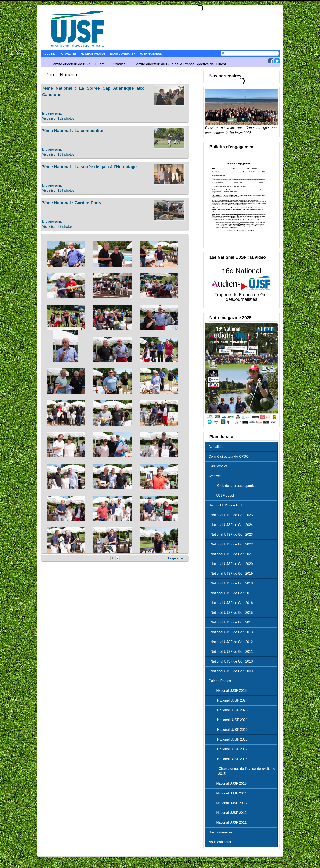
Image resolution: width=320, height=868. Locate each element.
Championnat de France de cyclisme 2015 (243, 771)
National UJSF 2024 (229, 700)
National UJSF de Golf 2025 (232, 515)
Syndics (119, 64)
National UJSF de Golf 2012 (232, 642)
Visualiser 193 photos (58, 154)
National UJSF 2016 (229, 759)
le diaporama (52, 113)
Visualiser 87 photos (57, 227)
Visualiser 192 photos (58, 118)
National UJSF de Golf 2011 (232, 652)
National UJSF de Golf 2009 (232, 671)
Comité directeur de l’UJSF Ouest (78, 64)
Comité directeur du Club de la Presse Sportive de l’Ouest (180, 64)
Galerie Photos (93, 54)
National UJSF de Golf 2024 (232, 525)
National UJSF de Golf (225, 505)
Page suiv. (176, 558)
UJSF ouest (222, 496)
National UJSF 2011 (229, 823)
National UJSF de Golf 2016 (232, 603)
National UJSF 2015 (229, 783)
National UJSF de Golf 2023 (232, 535)
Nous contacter (123, 54)
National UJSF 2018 (229, 739)
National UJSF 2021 (229, 720)
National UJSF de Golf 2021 (232, 554)
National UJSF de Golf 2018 (232, 583)
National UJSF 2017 (229, 749)
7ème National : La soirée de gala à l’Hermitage (89, 167)
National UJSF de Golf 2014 (232, 622)
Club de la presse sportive (234, 486)
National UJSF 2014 (229, 793)
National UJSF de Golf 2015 (232, 613)
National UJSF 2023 (229, 710)
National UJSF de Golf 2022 (232, 544)
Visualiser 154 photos (58, 191)
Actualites (68, 54)
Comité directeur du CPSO (229, 456)
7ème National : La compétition (73, 131)
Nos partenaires (221, 832)
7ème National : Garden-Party (72, 203)
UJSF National (151, 54)
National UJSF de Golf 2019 (232, 574)
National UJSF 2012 (229, 813)
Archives (215, 476)
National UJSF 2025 (229, 691)
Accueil (49, 54)
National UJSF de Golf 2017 (232, 593)
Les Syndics (218, 466)
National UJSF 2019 (229, 730)
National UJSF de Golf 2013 (232, 632)
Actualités (216, 447)
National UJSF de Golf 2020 (232, 564)
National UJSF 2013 (229, 803)
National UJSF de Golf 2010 (232, 661)
